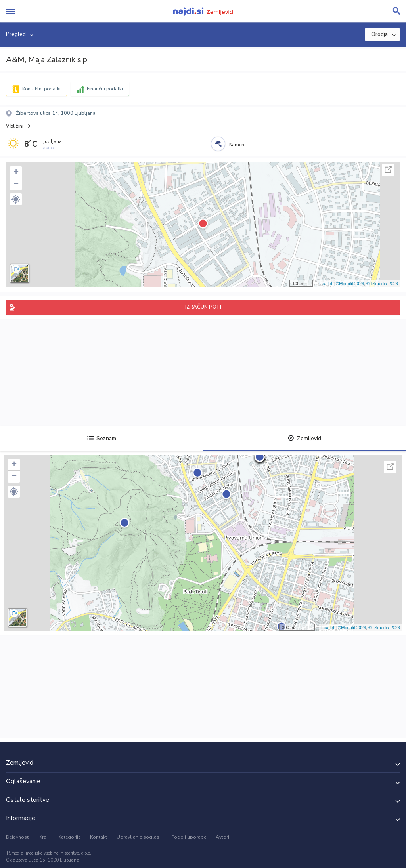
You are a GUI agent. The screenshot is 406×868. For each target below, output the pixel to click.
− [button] (16, 184)
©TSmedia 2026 (382, 284)
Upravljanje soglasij (139, 837)
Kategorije (69, 837)
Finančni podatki (105, 89)
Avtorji (223, 837)
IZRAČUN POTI (203, 307)
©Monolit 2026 (350, 284)
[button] (16, 199)
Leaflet (326, 284)
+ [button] (16, 172)
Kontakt (99, 837)
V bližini (15, 126)
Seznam (102, 438)
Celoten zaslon (388, 170)
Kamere (237, 145)
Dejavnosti (18, 837)
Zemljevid (304, 438)
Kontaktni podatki (41, 89)
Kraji (44, 837)
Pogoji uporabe (189, 837)
